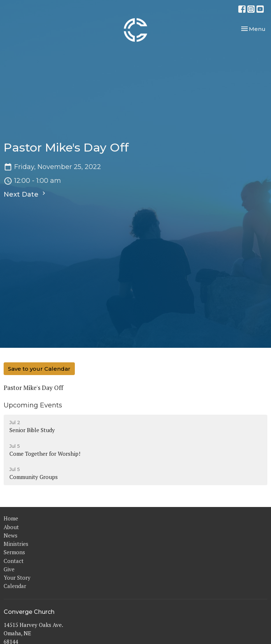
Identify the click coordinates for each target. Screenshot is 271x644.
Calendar (15, 586)
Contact (14, 561)
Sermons (14, 552)
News (11, 535)
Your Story (17, 577)
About (11, 527)
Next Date (25, 194)
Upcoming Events (33, 405)
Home (11, 518)
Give (9, 569)
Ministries (16, 544)
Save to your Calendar (39, 369)
